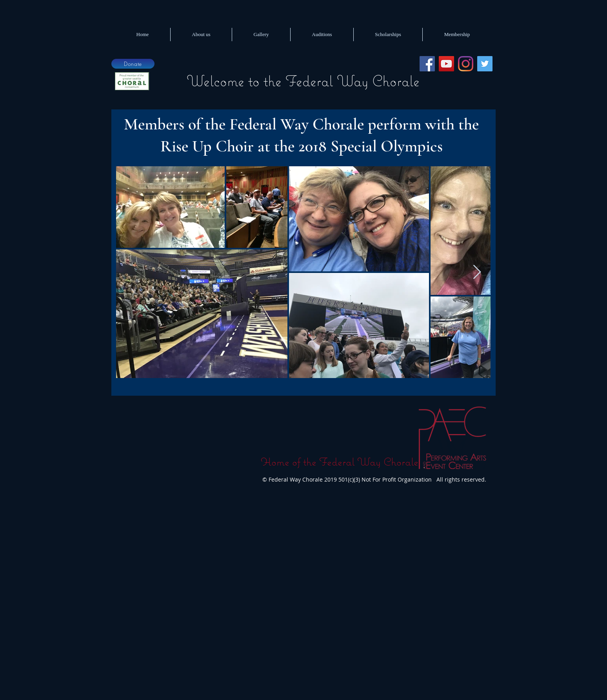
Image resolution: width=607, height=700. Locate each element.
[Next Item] (477, 272)
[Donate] (133, 64)
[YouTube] (446, 64)
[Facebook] (427, 64)
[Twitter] (485, 64)
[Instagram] (466, 64)
